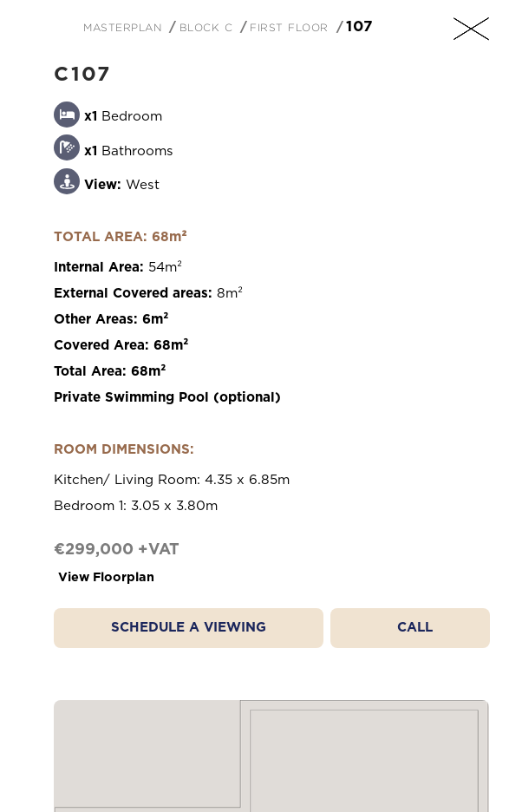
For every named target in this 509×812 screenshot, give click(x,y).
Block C (206, 26)
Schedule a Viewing (189, 628)
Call (415, 628)
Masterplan (122, 26)
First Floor (289, 26)
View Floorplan (106, 577)
